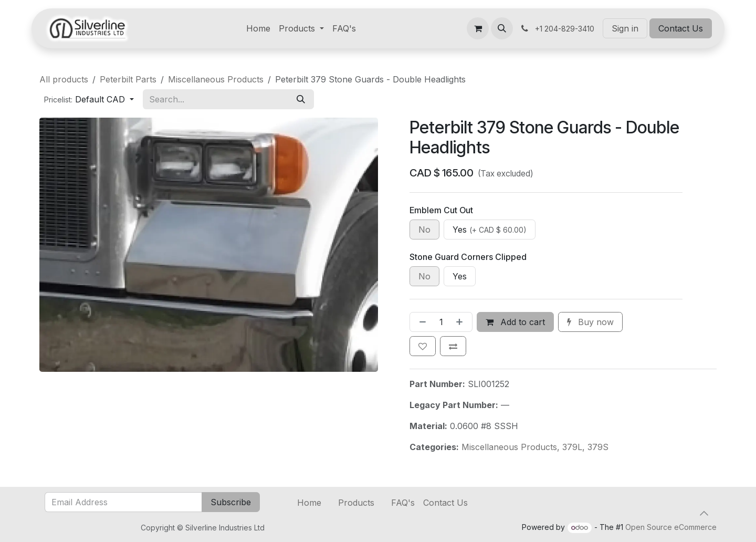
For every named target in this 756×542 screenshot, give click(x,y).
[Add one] (461, 322)
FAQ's (403, 503)
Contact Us (681, 28)
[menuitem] (258, 28)
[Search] (301, 99)
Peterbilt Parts (128, 79)
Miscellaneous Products (216, 79)
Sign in (625, 28)
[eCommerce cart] (478, 28)
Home (309, 503)
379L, (575, 447)
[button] (502, 28)
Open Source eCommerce (671, 527)
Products (356, 503)
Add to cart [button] (515, 322)
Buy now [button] (590, 322)
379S (598, 447)
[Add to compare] (453, 346)
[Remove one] (421, 322)
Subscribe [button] (231, 502)
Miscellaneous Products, (512, 447)
